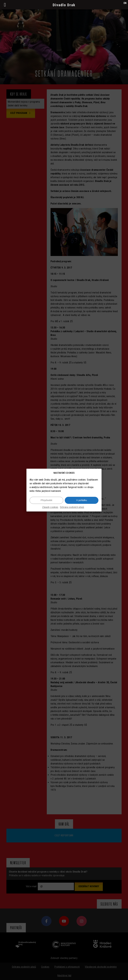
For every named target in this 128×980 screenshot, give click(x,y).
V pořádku (82, 501)
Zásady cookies (50, 508)
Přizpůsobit (46, 501)
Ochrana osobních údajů (72, 508)
